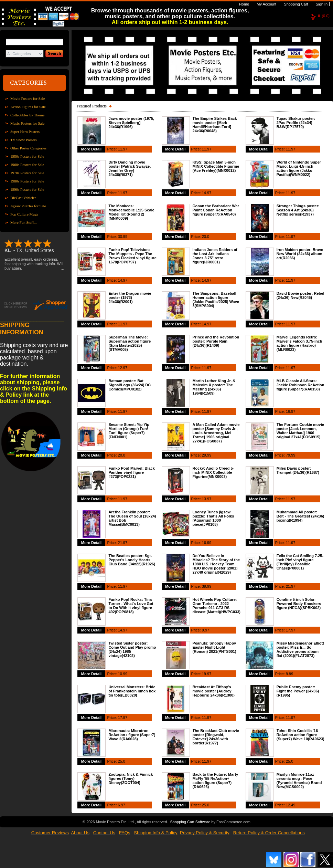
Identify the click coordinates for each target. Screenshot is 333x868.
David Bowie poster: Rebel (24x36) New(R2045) (300, 295)
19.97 (207, 674)
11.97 (123, 149)
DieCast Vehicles (23, 198)
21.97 (123, 543)
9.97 (206, 630)
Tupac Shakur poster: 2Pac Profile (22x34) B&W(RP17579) (296, 123)
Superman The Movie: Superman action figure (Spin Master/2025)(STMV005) (130, 343)
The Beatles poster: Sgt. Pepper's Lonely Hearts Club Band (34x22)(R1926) (132, 560)
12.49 (291, 805)
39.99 (207, 586)
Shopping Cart (295, 4)
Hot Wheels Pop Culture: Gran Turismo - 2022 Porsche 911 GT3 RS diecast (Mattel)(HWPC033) (217, 606)
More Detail (91, 149)
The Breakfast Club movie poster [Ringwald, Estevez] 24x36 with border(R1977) (216, 737)
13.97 (207, 499)
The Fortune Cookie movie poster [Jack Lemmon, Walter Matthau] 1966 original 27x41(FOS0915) (300, 431)
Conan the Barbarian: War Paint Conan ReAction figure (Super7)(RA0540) (216, 210)
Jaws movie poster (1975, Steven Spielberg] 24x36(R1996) (131, 123)
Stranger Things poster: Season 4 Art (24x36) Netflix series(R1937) (298, 210)
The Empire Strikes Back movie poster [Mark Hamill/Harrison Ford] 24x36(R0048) (215, 125)
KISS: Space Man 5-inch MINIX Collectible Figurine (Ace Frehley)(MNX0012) (216, 166)
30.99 (123, 237)
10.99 (123, 674)
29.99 (207, 455)
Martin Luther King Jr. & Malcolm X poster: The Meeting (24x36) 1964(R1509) (214, 387)
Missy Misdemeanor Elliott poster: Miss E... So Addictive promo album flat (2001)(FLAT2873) (300, 649)
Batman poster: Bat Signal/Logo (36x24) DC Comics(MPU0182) (130, 385)
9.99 (289, 674)
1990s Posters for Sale (27, 189)
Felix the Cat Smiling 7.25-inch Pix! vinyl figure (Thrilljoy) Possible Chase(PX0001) (300, 562)
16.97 (291, 411)
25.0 (122, 761)
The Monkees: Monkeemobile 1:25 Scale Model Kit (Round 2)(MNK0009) (131, 212)
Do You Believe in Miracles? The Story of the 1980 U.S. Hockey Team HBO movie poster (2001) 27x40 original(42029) (216, 564)
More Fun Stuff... (24, 222)
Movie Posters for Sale (28, 98)
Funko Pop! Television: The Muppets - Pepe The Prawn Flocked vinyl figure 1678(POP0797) (132, 256)
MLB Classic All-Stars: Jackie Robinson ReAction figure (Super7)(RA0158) (300, 385)
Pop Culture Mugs (24, 214)
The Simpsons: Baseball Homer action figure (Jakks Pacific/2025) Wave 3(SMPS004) (216, 300)
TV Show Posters (24, 140)
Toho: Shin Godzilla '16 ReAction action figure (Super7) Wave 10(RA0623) (300, 735)
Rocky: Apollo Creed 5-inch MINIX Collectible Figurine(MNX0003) (213, 472)
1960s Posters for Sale (27, 165)
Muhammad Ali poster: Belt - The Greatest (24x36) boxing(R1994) (300, 516)
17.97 (291, 630)
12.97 (123, 368)
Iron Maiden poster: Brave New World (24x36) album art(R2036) (300, 254)
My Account (266, 4)
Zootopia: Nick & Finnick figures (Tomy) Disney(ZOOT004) (131, 778)
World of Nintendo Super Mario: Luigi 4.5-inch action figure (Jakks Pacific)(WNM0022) (299, 168)
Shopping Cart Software (190, 822)
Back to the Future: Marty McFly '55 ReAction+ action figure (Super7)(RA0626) (216, 781)
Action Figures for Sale (28, 107)
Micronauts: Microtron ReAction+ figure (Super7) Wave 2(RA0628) (132, 735)
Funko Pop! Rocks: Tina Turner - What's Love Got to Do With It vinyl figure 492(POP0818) (131, 606)
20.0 (206, 237)
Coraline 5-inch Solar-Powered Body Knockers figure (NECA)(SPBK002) (299, 604)
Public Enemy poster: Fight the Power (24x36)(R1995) (298, 691)
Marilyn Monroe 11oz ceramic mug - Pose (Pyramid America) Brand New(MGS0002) (299, 781)
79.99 (291, 455)
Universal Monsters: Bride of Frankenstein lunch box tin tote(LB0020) (132, 691)
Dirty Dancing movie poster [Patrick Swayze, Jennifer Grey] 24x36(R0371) (130, 168)
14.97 (207, 193)
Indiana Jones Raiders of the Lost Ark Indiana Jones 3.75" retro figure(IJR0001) (215, 256)
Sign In (321, 4)
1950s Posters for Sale (27, 156)
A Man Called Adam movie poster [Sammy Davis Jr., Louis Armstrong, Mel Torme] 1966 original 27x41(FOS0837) (216, 433)
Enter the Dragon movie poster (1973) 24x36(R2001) (130, 297)
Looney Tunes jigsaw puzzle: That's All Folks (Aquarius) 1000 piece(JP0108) (213, 518)
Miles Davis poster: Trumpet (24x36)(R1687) (298, 470)
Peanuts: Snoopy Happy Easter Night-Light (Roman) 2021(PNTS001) (214, 647)
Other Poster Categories (28, 148)
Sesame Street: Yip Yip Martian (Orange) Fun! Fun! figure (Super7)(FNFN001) (129, 431)
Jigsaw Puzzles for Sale (28, 206)
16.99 (207, 543)
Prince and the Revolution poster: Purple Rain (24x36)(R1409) (216, 341)
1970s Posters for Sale (27, 173)
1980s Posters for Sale (27, 181)
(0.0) (324, 16)
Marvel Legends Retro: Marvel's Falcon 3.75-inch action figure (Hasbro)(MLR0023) (299, 343)
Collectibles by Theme (27, 115)
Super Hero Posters (25, 132)
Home (244, 4)
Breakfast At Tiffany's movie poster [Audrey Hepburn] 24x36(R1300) (214, 691)
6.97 (122, 805)
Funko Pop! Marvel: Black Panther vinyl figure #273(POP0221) (131, 472)
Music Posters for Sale (27, 123)
